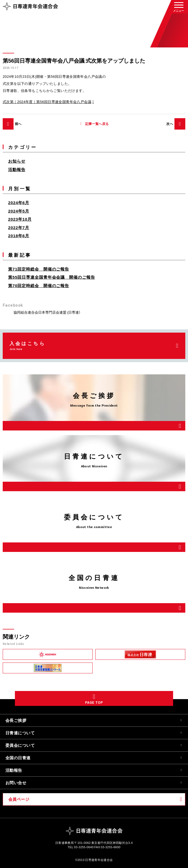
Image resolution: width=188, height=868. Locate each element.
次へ (170, 124)
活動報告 (17, 169)
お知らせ (17, 161)
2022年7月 (19, 227)
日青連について (20, 733)
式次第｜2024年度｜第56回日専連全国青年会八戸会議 (47, 102)
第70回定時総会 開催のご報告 (39, 285)
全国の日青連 (18, 758)
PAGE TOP (94, 703)
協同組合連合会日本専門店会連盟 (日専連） (47, 312)
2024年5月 (19, 211)
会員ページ (19, 799)
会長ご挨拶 (16, 720)
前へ (18, 124)
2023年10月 (20, 219)
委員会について (20, 745)
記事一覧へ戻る (97, 124)
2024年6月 (19, 202)
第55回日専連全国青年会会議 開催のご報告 (52, 277)
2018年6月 (19, 236)
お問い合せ (16, 783)
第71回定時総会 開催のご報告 (39, 269)
